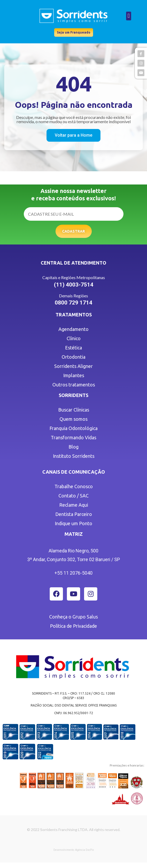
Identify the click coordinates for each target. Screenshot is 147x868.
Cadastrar (73, 231)
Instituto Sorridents (74, 456)
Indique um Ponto (73, 523)
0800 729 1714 (73, 303)
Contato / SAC (73, 496)
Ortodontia (73, 357)
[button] (129, 16)
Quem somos (73, 419)
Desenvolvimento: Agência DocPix (74, 850)
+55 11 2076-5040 (73, 573)
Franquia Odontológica (73, 428)
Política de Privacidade (73, 626)
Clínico (74, 338)
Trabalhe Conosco (74, 486)
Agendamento (73, 329)
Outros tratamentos (74, 385)
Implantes (74, 375)
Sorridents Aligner (73, 366)
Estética (73, 348)
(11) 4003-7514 (74, 285)
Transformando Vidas (73, 437)
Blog (73, 447)
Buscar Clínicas (74, 410)
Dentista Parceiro (74, 514)
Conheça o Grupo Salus (73, 617)
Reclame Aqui (74, 505)
